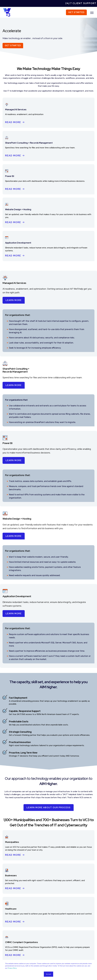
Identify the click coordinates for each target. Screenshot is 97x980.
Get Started (76, 12)
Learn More (14, 300)
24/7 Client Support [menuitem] (81, 3)
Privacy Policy (12, 968)
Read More (13, 122)
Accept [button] (48, 974)
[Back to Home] (7, 12)
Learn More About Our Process (49, 808)
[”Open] (92, 13)
